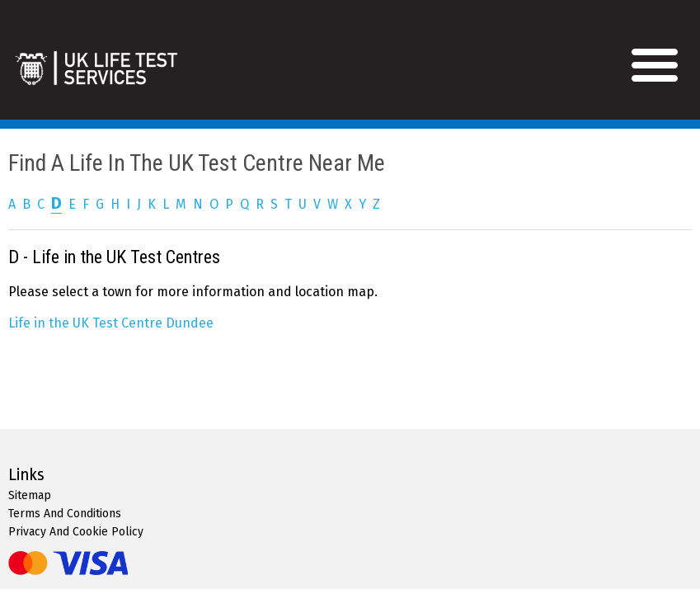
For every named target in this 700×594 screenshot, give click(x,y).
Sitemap (30, 495)
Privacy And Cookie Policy (76, 532)
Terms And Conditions (65, 514)
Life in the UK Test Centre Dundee (111, 323)
